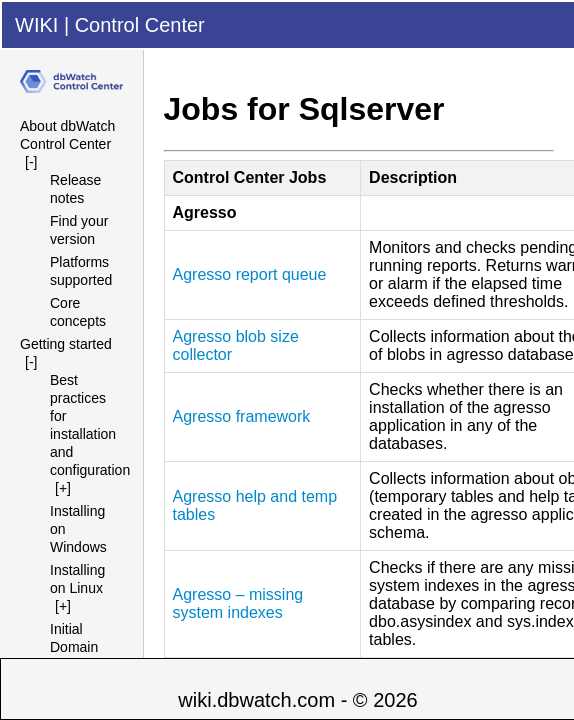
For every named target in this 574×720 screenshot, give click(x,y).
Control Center (140, 25)
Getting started (66, 344)
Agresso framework (242, 416)
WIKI (36, 25)
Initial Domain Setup (74, 647)
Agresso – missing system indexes (238, 603)
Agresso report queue (250, 274)
